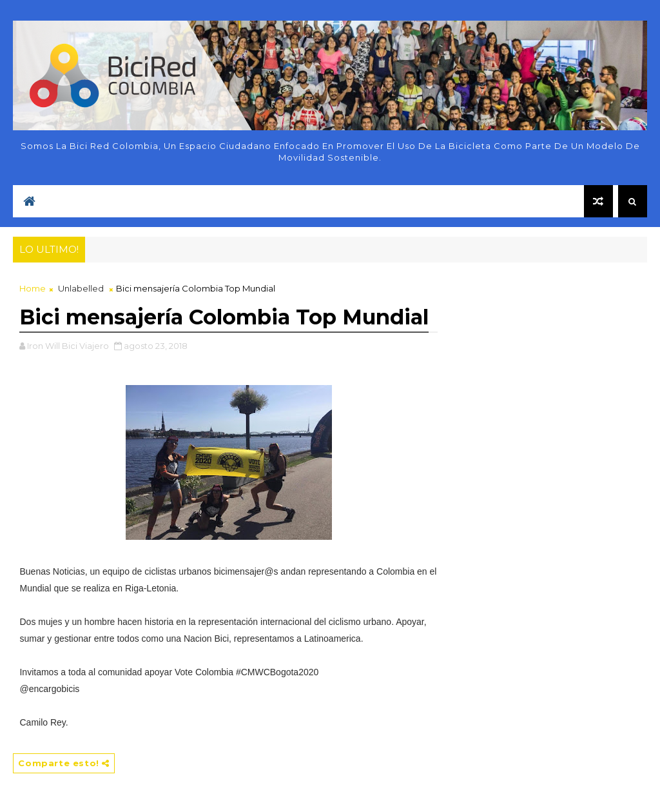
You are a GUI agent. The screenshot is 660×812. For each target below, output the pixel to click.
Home (33, 288)
